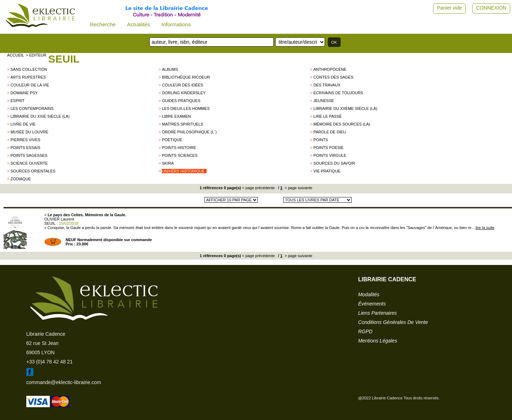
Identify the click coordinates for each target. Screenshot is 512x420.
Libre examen (176, 116)
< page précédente (258, 188)
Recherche (103, 24)
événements (372, 304)
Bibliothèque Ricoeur (186, 77)
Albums (170, 69)
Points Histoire (179, 148)
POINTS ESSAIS (25, 148)
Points (321, 140)
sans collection (29, 69)
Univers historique (183, 171)
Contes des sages (333, 77)
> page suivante (298, 188)
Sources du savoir (334, 163)
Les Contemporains (32, 108)
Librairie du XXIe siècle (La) (40, 116)
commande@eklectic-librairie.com (64, 382)
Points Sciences (180, 155)
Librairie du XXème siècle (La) (345, 108)
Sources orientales (33, 171)
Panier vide (449, 8)
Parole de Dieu (330, 132)
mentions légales (378, 341)
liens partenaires (377, 313)
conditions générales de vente (393, 322)
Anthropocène (330, 69)
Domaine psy (24, 93)
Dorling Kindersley (184, 93)
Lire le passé (327, 116)
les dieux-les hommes (186, 108)
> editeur (36, 55)
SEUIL (64, 59)
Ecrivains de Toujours (338, 93)
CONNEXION (491, 8)
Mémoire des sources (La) (342, 124)
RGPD (365, 331)
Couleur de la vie (30, 85)
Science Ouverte (29, 163)
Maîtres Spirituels (182, 124)
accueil (16, 55)
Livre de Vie (23, 124)
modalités (369, 294)
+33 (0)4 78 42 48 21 (49, 362)
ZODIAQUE (20, 179)
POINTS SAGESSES (29, 155)
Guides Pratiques (181, 101)
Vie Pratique (327, 171)
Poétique (172, 140)
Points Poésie (328, 148)
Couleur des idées (182, 85)
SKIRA (168, 163)
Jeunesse (324, 101)
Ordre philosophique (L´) (189, 132)
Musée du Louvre (29, 132)
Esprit (17, 101)
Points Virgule (330, 155)
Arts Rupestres (28, 77)
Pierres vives (25, 140)
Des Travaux (327, 85)
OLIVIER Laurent (59, 219)
